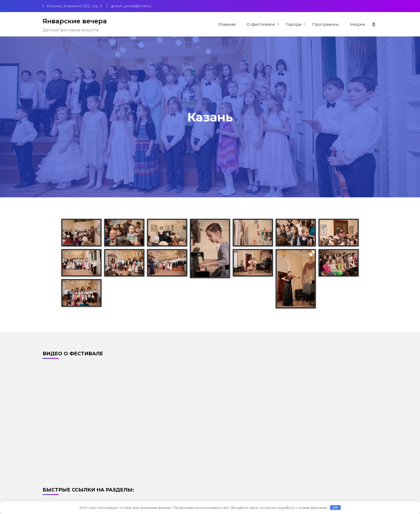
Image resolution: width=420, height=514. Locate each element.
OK (335, 508)
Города (294, 24)
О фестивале (261, 24)
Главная (227, 24)
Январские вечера (75, 21)
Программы (326, 24)
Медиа (357, 24)
